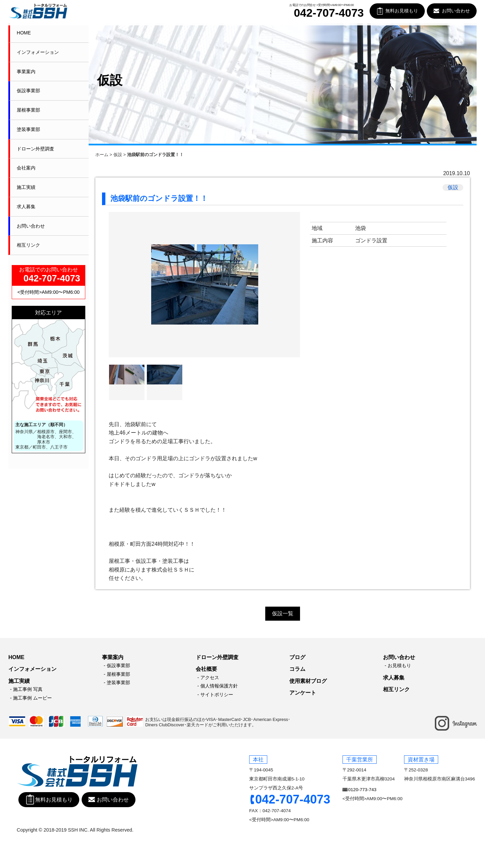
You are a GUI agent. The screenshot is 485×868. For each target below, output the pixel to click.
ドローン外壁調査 (35, 149)
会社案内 (26, 168)
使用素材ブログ (308, 681)
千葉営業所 (360, 760)
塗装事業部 (28, 129)
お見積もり (399, 665)
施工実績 (26, 187)
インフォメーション (38, 52)
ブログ (297, 657)
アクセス (210, 677)
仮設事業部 (28, 91)
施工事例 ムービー (32, 698)
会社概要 (206, 669)
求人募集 (26, 207)
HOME (24, 33)
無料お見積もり (402, 11)
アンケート (303, 693)
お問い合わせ (456, 11)
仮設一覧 (283, 613)
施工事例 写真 (28, 689)
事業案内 (26, 72)
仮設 (118, 155)
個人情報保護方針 (219, 686)
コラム (297, 669)
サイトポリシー (217, 695)
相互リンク (28, 245)
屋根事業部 (28, 110)
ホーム (102, 155)
